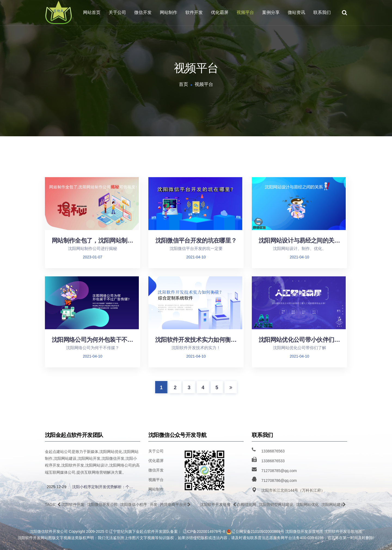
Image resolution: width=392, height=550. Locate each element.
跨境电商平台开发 (175, 504)
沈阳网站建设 (333, 504)
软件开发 (194, 12)
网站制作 (169, 12)
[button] (59, 504)
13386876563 (273, 451)
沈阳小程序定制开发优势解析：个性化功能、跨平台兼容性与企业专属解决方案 (104, 487)
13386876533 (273, 461)
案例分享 (271, 12)
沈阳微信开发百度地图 (304, 531)
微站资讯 (296, 12)
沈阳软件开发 (73, 504)
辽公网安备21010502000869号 (255, 532)
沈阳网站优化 (307, 504)
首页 (183, 84)
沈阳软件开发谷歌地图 (343, 531)
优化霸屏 (220, 12)
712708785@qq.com (279, 471)
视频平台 (245, 12)
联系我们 (322, 12)
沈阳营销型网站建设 (276, 504)
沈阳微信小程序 (134, 504)
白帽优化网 (247, 504)
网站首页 (92, 12)
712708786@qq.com (279, 481)
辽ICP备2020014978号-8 (204, 531)
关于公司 (117, 12)
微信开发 (143, 12)
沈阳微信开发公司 (102, 504)
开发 (154, 504)
